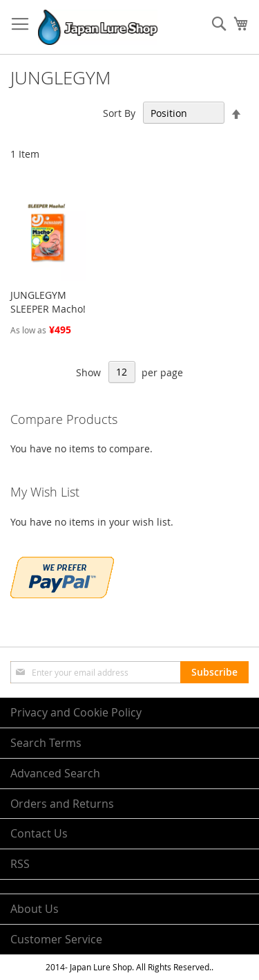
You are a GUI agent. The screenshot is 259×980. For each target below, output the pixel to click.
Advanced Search (55, 773)
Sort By (119, 113)
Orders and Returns (62, 804)
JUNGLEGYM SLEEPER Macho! (48, 302)
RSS (20, 864)
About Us (35, 909)
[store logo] (98, 27)
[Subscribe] (214, 672)
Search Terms (46, 743)
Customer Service (56, 939)
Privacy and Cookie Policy (76, 712)
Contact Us (39, 833)
